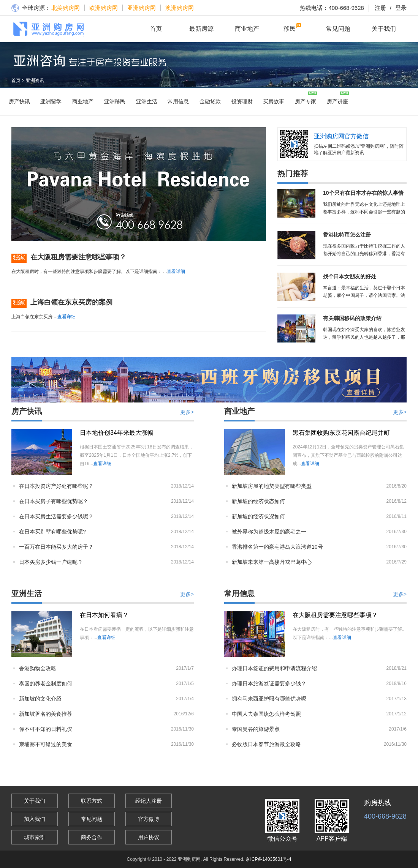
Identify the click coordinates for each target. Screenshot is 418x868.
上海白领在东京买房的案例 (71, 302)
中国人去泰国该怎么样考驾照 (266, 714)
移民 (290, 29)
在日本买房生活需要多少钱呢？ (56, 516)
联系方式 (92, 801)
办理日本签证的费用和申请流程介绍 (274, 668)
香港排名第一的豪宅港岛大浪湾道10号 (277, 547)
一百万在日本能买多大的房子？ (56, 547)
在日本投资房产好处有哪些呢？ (56, 486)
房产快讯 (19, 101)
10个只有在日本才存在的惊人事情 (363, 193)
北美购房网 (66, 8)
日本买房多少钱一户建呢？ (51, 562)
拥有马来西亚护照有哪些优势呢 (269, 699)
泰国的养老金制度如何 (46, 683)
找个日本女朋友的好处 (350, 276)
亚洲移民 (115, 101)
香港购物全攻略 (38, 668)
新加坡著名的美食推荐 (46, 714)
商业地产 (247, 29)
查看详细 (176, 271)
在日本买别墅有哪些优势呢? (52, 532)
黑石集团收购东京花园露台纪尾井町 (341, 433)
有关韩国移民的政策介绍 (352, 318)
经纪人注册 (149, 801)
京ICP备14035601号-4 (268, 859)
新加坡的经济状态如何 (258, 501)
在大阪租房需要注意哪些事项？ (78, 257)
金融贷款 (210, 101)
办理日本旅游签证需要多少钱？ (269, 683)
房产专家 (306, 101)
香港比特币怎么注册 (347, 235)
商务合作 (92, 837)
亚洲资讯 (35, 80)
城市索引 (35, 837)
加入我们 (35, 819)
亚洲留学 (51, 101)
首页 (156, 29)
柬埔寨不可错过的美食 (46, 744)
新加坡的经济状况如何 (258, 516)
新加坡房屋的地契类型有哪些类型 (272, 486)
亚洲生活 (147, 101)
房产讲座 (337, 101)
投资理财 (242, 101)
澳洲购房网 (180, 8)
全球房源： (31, 8)
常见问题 (338, 29)
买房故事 (274, 101)
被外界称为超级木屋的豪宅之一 (269, 532)
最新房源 (201, 29)
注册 (380, 8)
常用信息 (178, 101)
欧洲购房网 (104, 8)
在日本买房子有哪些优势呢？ (54, 501)
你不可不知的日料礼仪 (46, 729)
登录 (396, 8)
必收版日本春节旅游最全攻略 (266, 744)
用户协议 (149, 837)
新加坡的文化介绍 (40, 699)
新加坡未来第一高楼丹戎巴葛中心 (272, 562)
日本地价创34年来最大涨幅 (117, 433)
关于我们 (384, 29)
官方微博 (149, 819)
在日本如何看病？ (104, 615)
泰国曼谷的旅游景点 (256, 729)
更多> (187, 412)
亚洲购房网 (142, 8)
